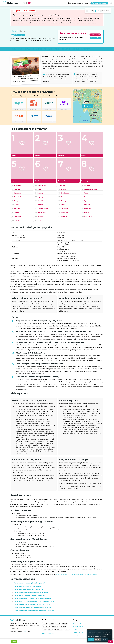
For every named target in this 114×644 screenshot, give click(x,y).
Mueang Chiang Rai (90, 189)
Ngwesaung (41, 213)
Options (105, 640)
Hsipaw (39, 216)
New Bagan (64, 193)
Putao (62, 205)
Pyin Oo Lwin (48, 49)
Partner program (79, 633)
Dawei (15, 205)
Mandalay (40, 201)
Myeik (85, 201)
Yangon (16, 201)
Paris (44, 629)
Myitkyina (63, 213)
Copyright (76, 630)
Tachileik (86, 205)
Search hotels (95, 38)
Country (90, 11)
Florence (63, 626)
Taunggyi (57, 49)
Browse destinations (75, 3)
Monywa (27, 49)
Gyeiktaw (86, 185)
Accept (91, 640)
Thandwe (16, 216)
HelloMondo (14, 31)
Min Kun (62, 189)
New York (55, 626)
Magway (34, 49)
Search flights (95, 35)
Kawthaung (87, 216)
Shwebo (63, 216)
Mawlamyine (66, 49)
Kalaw (15, 220)
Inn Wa (39, 189)
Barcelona (46, 626)
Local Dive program (79, 636)
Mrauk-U (86, 197)
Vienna (65, 623)
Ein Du (62, 185)
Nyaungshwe (41, 193)
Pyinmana (63, 197)
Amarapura (63, 201)
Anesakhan (75, 49)
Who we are (77, 623)
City (97, 11)
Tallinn (24, 631)
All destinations (48, 634)
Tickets (14, 642)
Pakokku (16, 189)
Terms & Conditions (79, 626)
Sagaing (39, 197)
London (52, 623)
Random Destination (99, 3)
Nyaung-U (17, 193)
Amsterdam (59, 629)
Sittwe (16, 213)
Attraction (104, 11)
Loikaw (85, 213)
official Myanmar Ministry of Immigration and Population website (77, 575)
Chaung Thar (85, 49)
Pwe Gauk (17, 197)
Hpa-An (20, 49)
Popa (85, 193)
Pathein (39, 205)
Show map (88, 106)
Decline (98, 640)
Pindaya (16, 209)
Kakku (14, 49)
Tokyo (67, 629)
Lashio (39, 220)
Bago (40, 49)
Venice (50, 629)
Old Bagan (63, 209)
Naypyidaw (87, 209)
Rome (45, 623)
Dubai (58, 623)
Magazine (87, 3)
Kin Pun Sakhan (42, 209)
